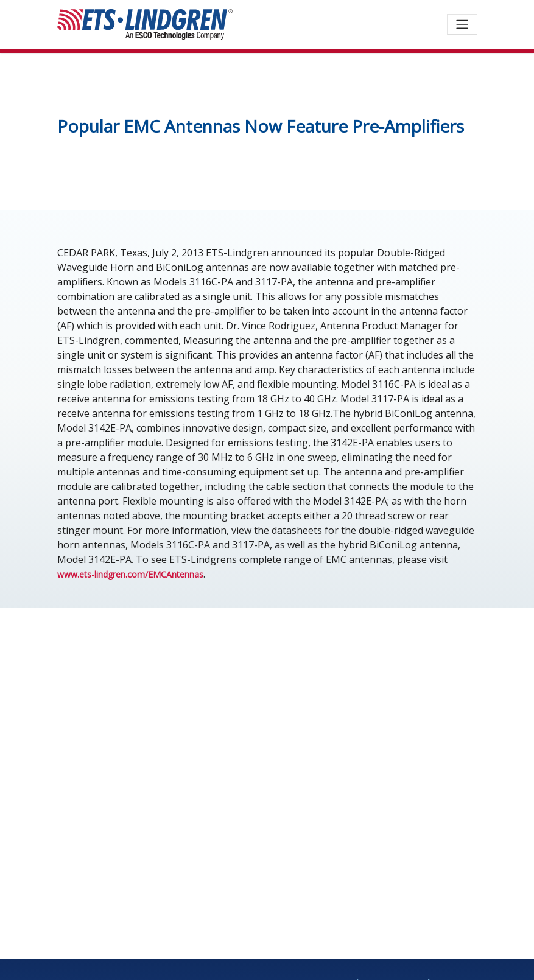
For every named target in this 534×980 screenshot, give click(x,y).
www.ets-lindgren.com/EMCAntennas (130, 574)
